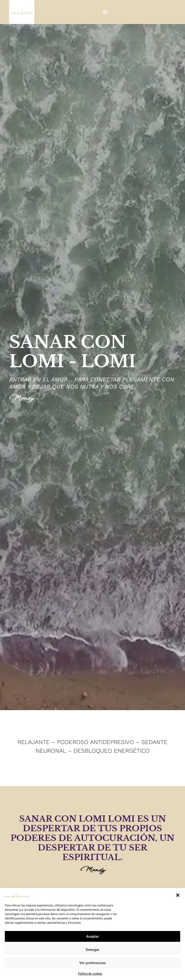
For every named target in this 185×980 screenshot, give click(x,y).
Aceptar (93, 937)
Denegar (92, 950)
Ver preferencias (92, 963)
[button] (178, 895)
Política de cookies (90, 974)
